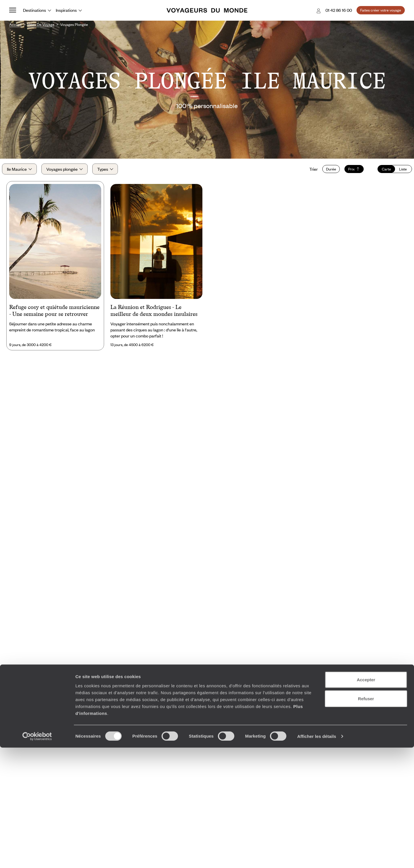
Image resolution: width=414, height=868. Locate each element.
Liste (396, 173)
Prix (347, 173)
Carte (379, 173)
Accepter (366, 800)
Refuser (366, 819)
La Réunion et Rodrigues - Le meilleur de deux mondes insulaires (154, 319)
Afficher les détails (317, 857)
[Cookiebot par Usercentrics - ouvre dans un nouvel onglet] (37, 857)
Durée (324, 173)
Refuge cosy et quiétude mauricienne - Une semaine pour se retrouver (54, 319)
